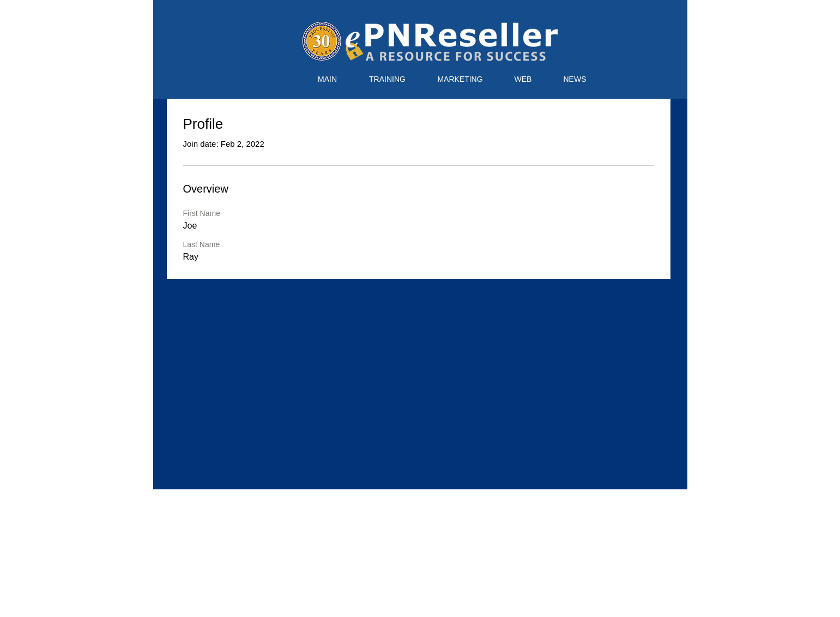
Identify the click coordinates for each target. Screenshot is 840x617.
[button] (388, 79)
